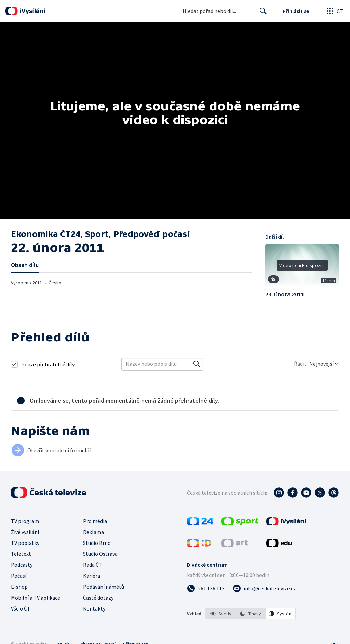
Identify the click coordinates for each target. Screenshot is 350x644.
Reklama (93, 532)
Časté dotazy (98, 598)
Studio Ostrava (100, 554)
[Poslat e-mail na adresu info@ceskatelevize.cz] (264, 588)
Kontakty (94, 608)
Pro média (95, 521)
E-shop (19, 587)
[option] (221, 614)
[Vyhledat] (197, 364)
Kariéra (92, 576)
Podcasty (22, 565)
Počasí (19, 576)
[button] (302, 268)
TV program (25, 521)
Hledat (261, 14)
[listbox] (251, 614)
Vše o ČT (21, 608)
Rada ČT (93, 565)
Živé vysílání (25, 532)
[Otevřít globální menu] (334, 11)
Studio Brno (97, 543)
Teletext (21, 554)
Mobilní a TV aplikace (36, 598)
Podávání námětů (104, 587)
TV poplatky (25, 543)
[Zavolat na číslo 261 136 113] (206, 588)
